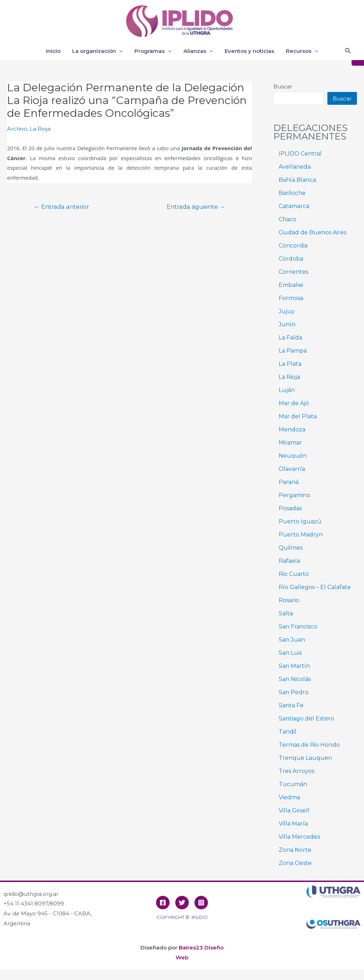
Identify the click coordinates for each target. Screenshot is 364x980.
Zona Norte (295, 850)
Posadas (290, 508)
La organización (99, 51)
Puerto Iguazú (300, 521)
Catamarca (294, 206)
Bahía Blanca (297, 180)
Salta (286, 613)
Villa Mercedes (299, 837)
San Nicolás (295, 679)
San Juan (292, 640)
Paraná (289, 482)
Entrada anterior (62, 207)
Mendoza (292, 429)
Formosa (291, 298)
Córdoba (291, 259)
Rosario (289, 600)
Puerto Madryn (301, 535)
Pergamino (295, 495)
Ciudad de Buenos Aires (312, 232)
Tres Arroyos (296, 771)
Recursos (299, 51)
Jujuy (287, 311)
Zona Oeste (295, 863)
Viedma (289, 797)
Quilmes (291, 548)
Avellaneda (295, 167)
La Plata (290, 364)
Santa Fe (291, 705)
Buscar (283, 86)
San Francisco (298, 627)
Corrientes (293, 272)
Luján (287, 390)
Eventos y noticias (248, 51)
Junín (287, 324)
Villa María (293, 824)
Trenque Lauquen (305, 758)
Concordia (293, 246)
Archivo (17, 129)
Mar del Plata (298, 416)
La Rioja (40, 129)
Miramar (290, 443)
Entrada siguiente (196, 207)
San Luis (290, 653)
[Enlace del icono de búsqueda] (348, 51)
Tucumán (293, 784)
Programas (154, 51)
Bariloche (292, 193)
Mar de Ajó (294, 403)
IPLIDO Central (300, 154)
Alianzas (197, 51)
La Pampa (293, 351)
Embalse (291, 285)
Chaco (288, 219)
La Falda (290, 337)
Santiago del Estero (306, 718)
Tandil (288, 732)
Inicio (56, 51)
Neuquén (293, 456)
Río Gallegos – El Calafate (315, 587)
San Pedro (294, 692)
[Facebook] (163, 903)
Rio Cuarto (294, 574)
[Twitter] (182, 903)
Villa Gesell (294, 810)
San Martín (294, 666)
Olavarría (292, 469)
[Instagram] (201, 903)
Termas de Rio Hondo (309, 745)
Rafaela (289, 561)
